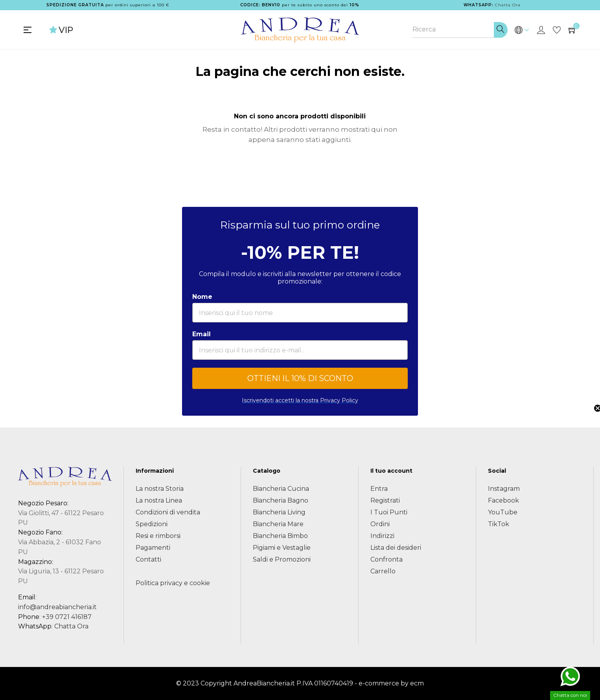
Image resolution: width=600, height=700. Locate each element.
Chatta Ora (508, 5)
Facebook (503, 500)
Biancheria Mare (278, 524)
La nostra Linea (159, 500)
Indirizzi (382, 536)
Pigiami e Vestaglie (282, 548)
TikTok (499, 524)
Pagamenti (153, 548)
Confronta (387, 559)
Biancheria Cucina (281, 489)
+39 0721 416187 (67, 617)
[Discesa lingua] (522, 30)
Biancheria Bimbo (280, 536)
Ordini (380, 524)
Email (202, 334)
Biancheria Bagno (281, 500)
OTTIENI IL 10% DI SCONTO (300, 378)
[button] (590, 350)
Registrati (385, 500)
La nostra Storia (160, 489)
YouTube (503, 512)
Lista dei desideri (396, 548)
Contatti (148, 559)
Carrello (383, 571)
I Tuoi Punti (389, 512)
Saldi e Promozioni (282, 559)
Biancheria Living (279, 512)
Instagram (504, 489)
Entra (379, 489)
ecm (417, 683)
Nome (202, 297)
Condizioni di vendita (168, 512)
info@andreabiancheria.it (57, 607)
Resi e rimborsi (158, 536)
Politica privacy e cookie (173, 583)
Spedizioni (152, 524)
